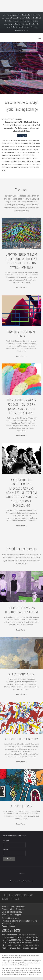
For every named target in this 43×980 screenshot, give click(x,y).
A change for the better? (21, 739)
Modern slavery (8, 924)
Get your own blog (15, 958)
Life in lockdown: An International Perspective (22, 610)
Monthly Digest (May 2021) (21, 334)
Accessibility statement (11, 918)
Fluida (21, 881)
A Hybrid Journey (22, 806)
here (3, 170)
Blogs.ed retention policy (12, 912)
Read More (21, 288)
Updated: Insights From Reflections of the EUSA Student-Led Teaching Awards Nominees (22, 261)
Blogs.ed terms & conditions (13, 907)
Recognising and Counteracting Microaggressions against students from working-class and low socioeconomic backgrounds (22, 493)
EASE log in (22, 136)
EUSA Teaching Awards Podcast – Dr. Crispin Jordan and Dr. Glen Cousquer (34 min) (22, 407)
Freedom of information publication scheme (20, 921)
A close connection (22, 674)
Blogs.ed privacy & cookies (13, 909)
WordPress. (29, 881)
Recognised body (26, 945)
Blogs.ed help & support (12, 915)
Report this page (9, 926)
